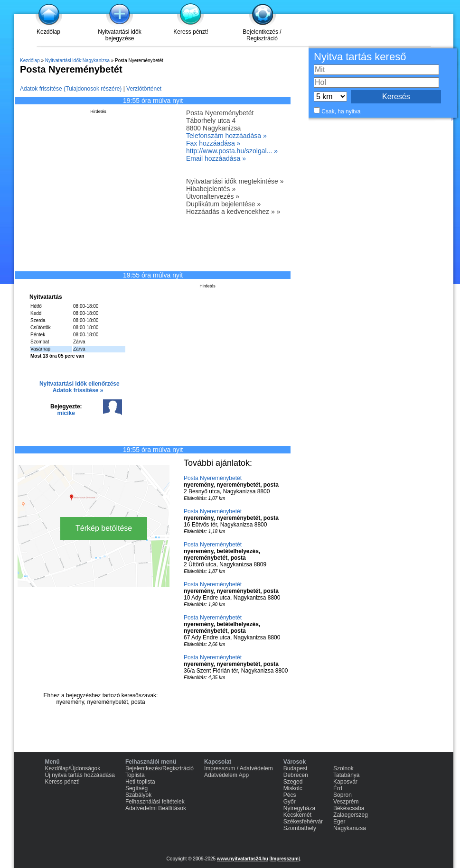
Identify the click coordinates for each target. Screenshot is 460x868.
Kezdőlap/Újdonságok (73, 768)
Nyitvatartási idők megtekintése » (235, 181)
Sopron (343, 795)
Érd (338, 788)
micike (66, 413)
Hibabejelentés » (211, 189)
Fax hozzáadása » (213, 143)
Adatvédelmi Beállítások (156, 808)
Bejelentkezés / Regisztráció (262, 35)
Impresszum (284, 859)
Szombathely (300, 828)
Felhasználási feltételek (155, 802)
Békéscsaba (349, 808)
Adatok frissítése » (78, 390)
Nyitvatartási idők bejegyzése (119, 35)
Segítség (136, 788)
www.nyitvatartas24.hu (243, 859)
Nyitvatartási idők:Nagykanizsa (77, 60)
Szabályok (138, 795)
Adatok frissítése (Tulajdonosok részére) (71, 89)
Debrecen (296, 775)
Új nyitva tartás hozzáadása (80, 775)
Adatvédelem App (226, 775)
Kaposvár (345, 782)
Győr (290, 802)
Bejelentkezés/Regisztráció (160, 768)
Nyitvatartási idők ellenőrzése (80, 384)
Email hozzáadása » (216, 158)
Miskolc (293, 788)
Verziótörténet (144, 89)
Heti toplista (140, 782)
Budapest (296, 768)
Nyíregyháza (299, 808)
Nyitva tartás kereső (360, 57)
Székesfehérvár (303, 822)
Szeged (293, 782)
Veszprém (346, 802)
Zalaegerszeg (351, 815)
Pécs (290, 795)
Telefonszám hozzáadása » (226, 136)
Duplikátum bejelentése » (223, 204)
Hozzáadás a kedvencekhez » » (233, 212)
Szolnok (343, 768)
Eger (339, 822)
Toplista (135, 775)
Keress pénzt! (191, 32)
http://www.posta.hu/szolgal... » (232, 151)
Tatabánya (346, 775)
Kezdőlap (48, 32)
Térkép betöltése (104, 528)
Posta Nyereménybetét (213, 478)
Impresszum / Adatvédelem (239, 768)
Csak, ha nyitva (341, 111)
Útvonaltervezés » (213, 196)
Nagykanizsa (350, 828)
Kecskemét (297, 815)
